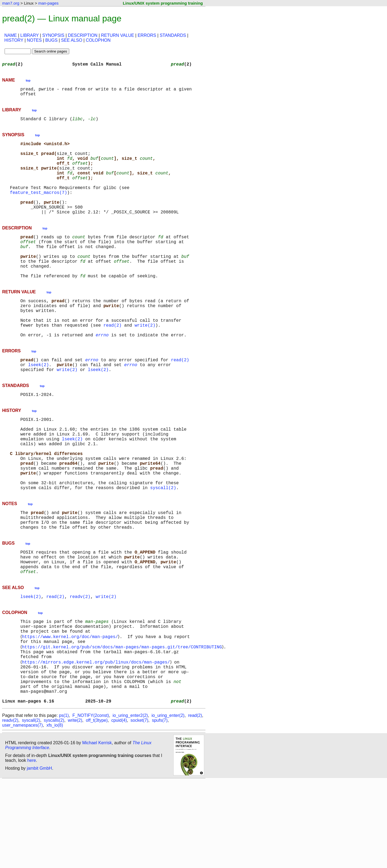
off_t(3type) (97, 807)
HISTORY (14, 40)
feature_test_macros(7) (39, 209)
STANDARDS (173, 35)
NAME (11, 35)
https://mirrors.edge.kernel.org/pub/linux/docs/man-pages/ (97, 740)
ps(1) (64, 803)
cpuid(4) (119, 807)
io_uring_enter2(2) (130, 803)
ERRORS (147, 35)
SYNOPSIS (53, 35)
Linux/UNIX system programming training (163, 3)
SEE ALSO (72, 40)
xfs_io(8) (55, 812)
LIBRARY (29, 35)
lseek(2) (39, 406)
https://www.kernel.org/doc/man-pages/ (71, 711)
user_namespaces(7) (22, 812)
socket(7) (140, 807)
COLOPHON (98, 40)
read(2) (112, 362)
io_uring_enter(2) (168, 803)
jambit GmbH (39, 855)
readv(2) (80, 667)
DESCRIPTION (83, 35)
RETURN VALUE (117, 35)
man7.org (11, 3)
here (32, 848)
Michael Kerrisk (97, 830)
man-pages (48, 3)
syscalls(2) (54, 807)
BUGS (51, 40)
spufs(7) (160, 807)
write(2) (145, 362)
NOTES (34, 40)
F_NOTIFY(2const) (91, 803)
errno (102, 374)
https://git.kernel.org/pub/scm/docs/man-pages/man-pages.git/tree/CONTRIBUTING (123, 723)
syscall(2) (163, 547)
